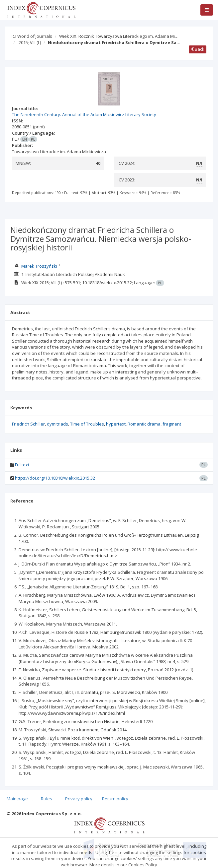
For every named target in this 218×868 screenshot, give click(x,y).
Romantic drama (144, 424)
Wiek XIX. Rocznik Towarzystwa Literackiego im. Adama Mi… (119, 36)
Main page (17, 799)
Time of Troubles (87, 424)
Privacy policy (79, 799)
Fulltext (22, 465)
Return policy (115, 799)
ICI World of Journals (32, 36)
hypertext (116, 424)
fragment (172, 424)
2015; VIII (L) (30, 42)
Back (198, 49)
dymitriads (57, 424)
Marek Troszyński (39, 266)
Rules (47, 799)
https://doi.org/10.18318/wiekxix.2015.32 (55, 478)
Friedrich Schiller (28, 424)
